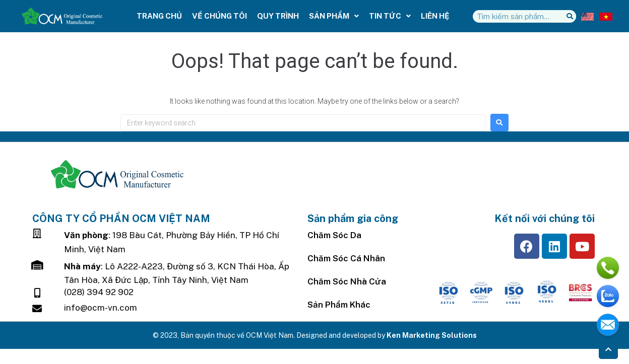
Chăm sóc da (334, 235)
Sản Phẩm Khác (339, 305)
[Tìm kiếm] (570, 16)
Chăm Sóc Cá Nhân (346, 258)
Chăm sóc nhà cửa (347, 281)
